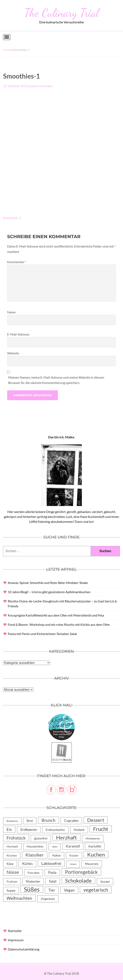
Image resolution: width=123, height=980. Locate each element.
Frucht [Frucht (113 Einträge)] (101, 829)
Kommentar (17, 262)
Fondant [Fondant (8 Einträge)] (79, 830)
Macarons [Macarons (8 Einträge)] (92, 864)
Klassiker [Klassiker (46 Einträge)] (35, 855)
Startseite (15, 931)
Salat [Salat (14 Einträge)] (53, 881)
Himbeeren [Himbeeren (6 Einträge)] (93, 838)
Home (7, 50)
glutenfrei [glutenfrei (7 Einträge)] (41, 838)
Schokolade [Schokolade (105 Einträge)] (78, 881)
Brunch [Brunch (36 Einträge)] (49, 820)
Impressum (16, 940)
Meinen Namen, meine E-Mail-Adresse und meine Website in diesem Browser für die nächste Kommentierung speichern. (56, 380)
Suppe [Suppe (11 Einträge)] (11, 890)
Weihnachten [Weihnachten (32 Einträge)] (19, 898)
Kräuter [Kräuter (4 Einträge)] (74, 856)
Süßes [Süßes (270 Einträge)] (32, 889)
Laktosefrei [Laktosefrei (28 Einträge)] (51, 863)
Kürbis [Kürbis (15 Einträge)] (27, 864)
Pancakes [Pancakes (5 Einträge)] (34, 873)
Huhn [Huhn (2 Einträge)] (55, 847)
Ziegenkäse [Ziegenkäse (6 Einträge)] (48, 899)
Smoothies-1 (12, 218)
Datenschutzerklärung (24, 949)
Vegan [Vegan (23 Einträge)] (69, 890)
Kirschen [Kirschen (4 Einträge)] (12, 856)
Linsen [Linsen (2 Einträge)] (73, 864)
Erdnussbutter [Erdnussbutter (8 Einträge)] (55, 830)
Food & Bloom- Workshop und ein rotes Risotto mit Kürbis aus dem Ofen (59, 624)
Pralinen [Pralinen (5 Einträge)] (12, 882)
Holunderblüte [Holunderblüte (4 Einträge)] (35, 846)
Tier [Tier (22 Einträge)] (52, 890)
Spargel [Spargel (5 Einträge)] (105, 882)
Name (11, 312)
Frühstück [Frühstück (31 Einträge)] (16, 838)
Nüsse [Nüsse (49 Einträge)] (13, 872)
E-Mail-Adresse (18, 334)
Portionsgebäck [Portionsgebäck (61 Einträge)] (81, 872)
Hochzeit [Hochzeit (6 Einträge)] (12, 846)
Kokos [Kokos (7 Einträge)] (57, 855)
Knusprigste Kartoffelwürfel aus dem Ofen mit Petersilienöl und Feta (56, 615)
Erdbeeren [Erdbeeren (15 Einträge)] (29, 830)
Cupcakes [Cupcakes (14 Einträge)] (71, 821)
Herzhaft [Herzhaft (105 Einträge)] (67, 837)
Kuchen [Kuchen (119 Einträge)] (96, 854)
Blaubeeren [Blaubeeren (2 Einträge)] (12, 821)
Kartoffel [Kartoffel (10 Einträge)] (95, 846)
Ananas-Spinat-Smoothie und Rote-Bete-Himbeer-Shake (48, 583)
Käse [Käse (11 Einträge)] (10, 864)
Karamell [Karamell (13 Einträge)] (73, 846)
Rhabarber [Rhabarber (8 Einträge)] (33, 881)
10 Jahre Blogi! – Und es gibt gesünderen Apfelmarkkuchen (49, 592)
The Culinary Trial (62, 13)
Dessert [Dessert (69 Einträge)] (96, 820)
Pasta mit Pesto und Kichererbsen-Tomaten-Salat (42, 634)
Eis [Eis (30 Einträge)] (9, 829)
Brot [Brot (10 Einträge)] (30, 821)
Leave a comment (40, 86)
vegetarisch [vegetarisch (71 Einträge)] (96, 890)
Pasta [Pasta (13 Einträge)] (52, 872)
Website (13, 353)
